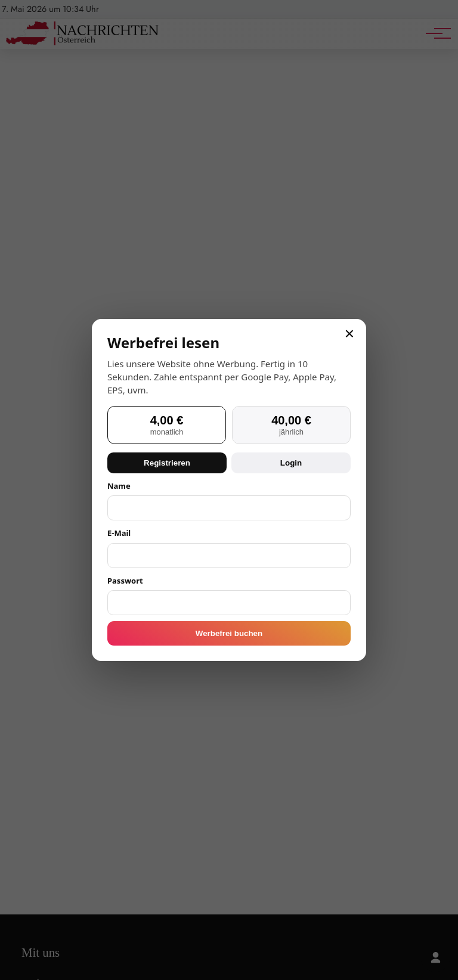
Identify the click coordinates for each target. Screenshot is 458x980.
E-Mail (119, 533)
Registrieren (167, 463)
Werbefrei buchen (229, 633)
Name (119, 486)
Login (291, 463)
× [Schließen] (349, 334)
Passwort (125, 581)
